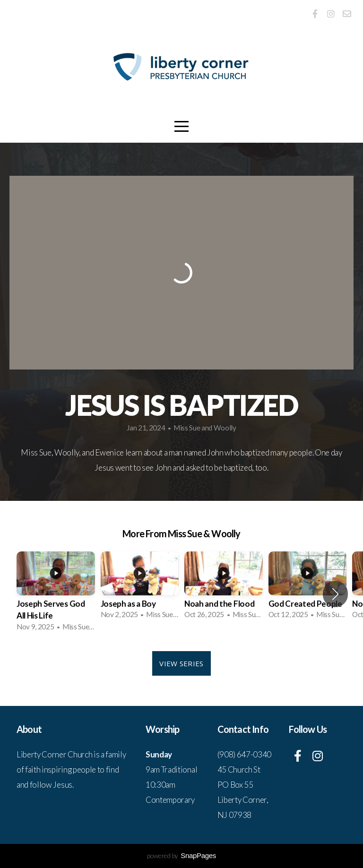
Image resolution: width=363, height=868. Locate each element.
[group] (56, 594)
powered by (181, 855)
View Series (181, 663)
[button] (335, 594)
